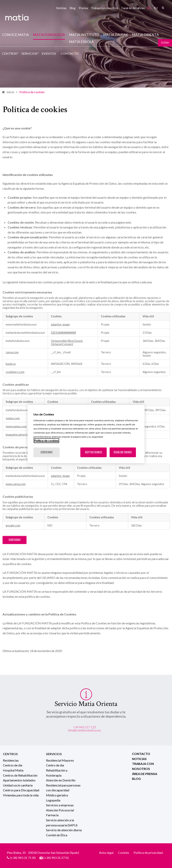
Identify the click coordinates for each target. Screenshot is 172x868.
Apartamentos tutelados (19, 780)
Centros (9, 53)
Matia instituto (84, 35)
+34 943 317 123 (85, 727)
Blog (73, 8)
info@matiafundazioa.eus (85, 730)
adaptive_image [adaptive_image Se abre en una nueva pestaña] (60, 324)
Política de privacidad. (148, 853)
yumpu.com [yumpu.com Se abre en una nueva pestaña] (13, 418)
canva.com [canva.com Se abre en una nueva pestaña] (12, 352)
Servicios (29, 53)
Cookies (124, 853)
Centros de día (13, 765)
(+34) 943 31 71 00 (23, 858)
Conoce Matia (16, 35)
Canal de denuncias (133, 8)
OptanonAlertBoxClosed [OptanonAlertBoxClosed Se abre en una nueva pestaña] (67, 341)
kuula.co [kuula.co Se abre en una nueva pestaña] (11, 364)
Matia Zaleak (116, 35)
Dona (165, 43)
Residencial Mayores (60, 760)
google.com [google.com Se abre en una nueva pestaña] (13, 525)
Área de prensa (145, 774)
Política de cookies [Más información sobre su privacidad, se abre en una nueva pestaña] (46, 441)
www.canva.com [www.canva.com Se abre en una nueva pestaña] (16, 484)
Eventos (49, 53)
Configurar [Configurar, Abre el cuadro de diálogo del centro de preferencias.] (47, 452)
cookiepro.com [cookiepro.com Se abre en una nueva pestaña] (15, 372)
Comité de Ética (57, 835)
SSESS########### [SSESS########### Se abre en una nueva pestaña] (63, 333)
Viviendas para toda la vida (21, 795)
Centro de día (55, 765)
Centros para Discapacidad (21, 790)
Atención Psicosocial (60, 810)
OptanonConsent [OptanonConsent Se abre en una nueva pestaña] (62, 344)
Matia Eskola (81, 42)
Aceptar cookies (94, 452)
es (149, 8)
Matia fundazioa (49, 35)
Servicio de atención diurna (64, 830)
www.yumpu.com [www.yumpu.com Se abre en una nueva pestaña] (16, 426)
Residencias (11, 760)
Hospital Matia (13, 770)
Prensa (83, 8)
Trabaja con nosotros (105, 8)
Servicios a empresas (60, 805)
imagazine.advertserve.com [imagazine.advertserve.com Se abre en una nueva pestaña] (23, 435)
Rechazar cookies (123, 452)
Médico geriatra (57, 795)
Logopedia (53, 800)
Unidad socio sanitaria (18, 785)
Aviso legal (106, 853)
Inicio (11, 92)
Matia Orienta (145, 35)
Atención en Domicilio (61, 780)
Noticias (61, 8)
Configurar (15, 540)
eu (156, 8)
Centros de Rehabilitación (20, 775)
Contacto (70, 53)
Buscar (163, 8)
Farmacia (52, 815)
